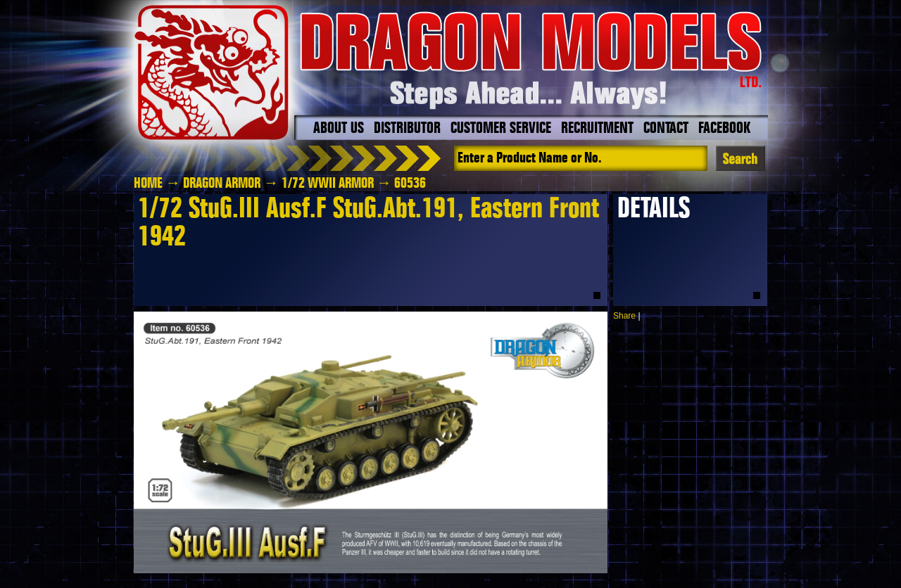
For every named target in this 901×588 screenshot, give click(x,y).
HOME (148, 184)
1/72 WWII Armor (328, 184)
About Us (339, 129)
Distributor (407, 129)
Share (624, 316)
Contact (666, 129)
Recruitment (597, 129)
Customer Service (501, 129)
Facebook (724, 129)
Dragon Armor (222, 184)
